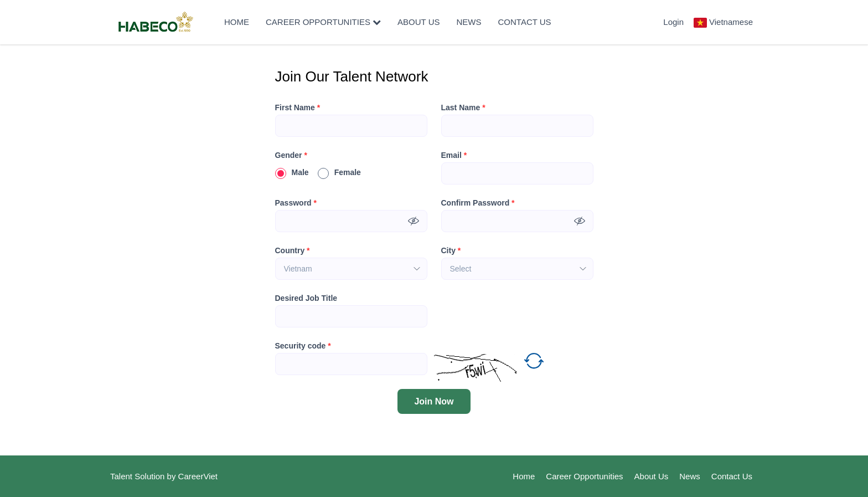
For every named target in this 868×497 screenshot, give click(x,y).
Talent (122, 476)
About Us (418, 22)
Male (292, 172)
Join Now (434, 401)
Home (237, 22)
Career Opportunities (323, 22)
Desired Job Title (306, 298)
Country (293, 250)
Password (296, 203)
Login (673, 22)
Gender (291, 155)
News (469, 22)
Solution (151, 476)
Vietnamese (731, 22)
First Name (298, 107)
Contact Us (525, 22)
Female (339, 172)
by (173, 476)
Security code (303, 346)
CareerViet (198, 476)
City (451, 250)
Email (454, 155)
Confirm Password (478, 203)
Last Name (463, 107)
